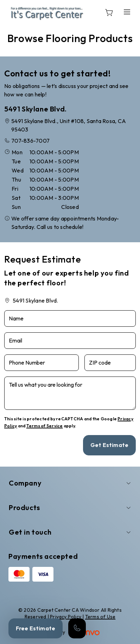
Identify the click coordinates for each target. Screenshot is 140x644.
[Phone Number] (42, 363)
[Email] (70, 341)
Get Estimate (109, 445)
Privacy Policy (66, 617)
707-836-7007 (30, 141)
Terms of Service (45, 426)
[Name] (70, 318)
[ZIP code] (110, 363)
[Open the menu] (127, 12)
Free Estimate (36, 628)
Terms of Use (100, 617)
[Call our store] (77, 628)
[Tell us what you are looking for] (70, 393)
